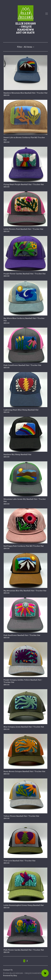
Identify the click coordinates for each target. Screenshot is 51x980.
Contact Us (8, 970)
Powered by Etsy (10, 976)
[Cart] (45, 973)
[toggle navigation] (47, 14)
